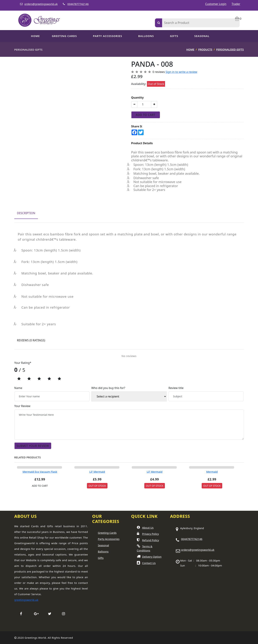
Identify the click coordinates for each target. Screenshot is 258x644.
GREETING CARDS (64, 36)
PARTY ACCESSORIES (108, 36)
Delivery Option (152, 557)
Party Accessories (109, 539)
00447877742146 (78, 4)
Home (35, 36)
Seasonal (104, 545)
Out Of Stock (97, 486)
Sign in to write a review (181, 72)
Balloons (146, 36)
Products (205, 49)
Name (18, 388)
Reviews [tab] (31, 340)
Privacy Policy (151, 534)
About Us (148, 528)
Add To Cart (146, 115)
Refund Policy (151, 540)
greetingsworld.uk (26, 600)
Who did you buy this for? (108, 388)
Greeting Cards (107, 533)
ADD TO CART (40, 486)
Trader (236, 4)
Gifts (174, 36)
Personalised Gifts (230, 49)
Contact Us (149, 563)
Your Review (22, 406)
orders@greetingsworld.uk (41, 4)
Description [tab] (26, 213)
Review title (176, 388)
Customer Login (216, 4)
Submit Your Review (33, 446)
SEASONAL (202, 36)
